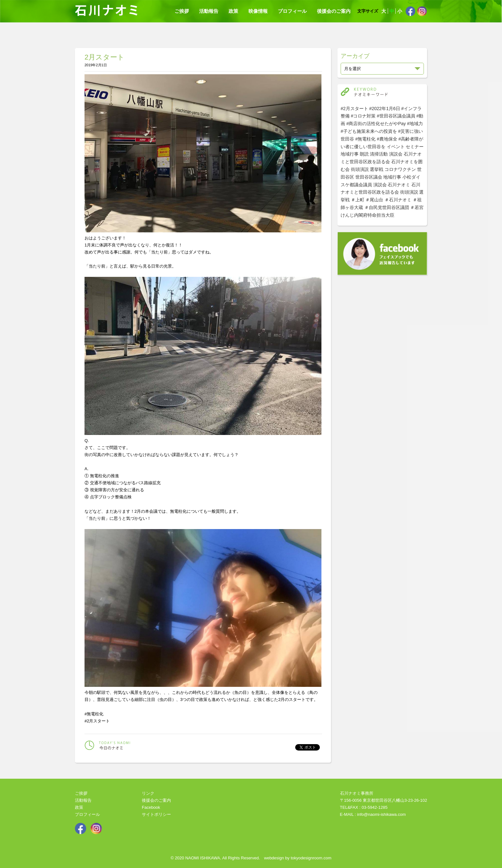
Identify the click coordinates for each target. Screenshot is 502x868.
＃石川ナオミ (398, 200)
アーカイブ (355, 56)
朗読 (364, 154)
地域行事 (350, 154)
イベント (396, 147)
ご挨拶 (182, 11)
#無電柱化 (366, 139)
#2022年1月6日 (385, 108)
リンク (148, 793)
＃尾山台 (374, 200)
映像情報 (258, 11)
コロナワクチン (400, 169)
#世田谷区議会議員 (396, 116)
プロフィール (292, 11)
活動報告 (209, 11)
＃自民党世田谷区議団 (387, 207)
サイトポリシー (156, 814)
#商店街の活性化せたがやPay (376, 124)
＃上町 (358, 200)
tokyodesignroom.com (311, 858)
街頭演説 (360, 169)
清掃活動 (379, 154)
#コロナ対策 (363, 116)
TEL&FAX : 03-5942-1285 (364, 807)
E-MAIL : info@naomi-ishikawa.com (373, 814)
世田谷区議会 (369, 177)
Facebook (151, 807)
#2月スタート (354, 108)
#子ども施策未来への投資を (369, 131)
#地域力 (415, 124)
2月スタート (105, 57)
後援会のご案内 (334, 11)
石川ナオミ (399, 185)
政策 (233, 11)
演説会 (396, 154)
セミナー (415, 147)
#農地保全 (387, 139)
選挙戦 (376, 169)
